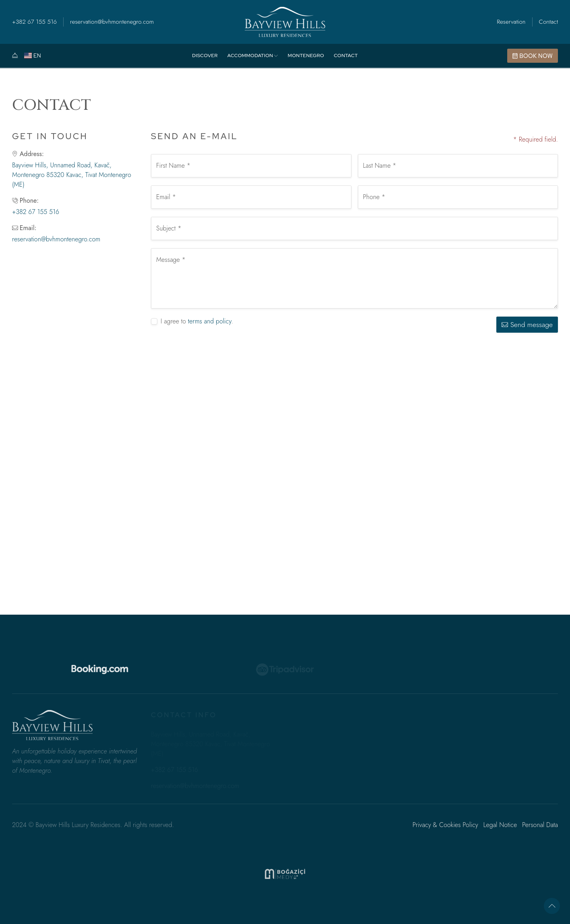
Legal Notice (500, 825)
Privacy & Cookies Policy (445, 825)
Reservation (511, 22)
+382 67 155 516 (34, 22)
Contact (548, 22)
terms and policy (210, 321)
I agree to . (197, 321)
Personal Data (540, 825)
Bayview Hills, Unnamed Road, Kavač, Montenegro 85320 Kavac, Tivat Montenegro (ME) (72, 175)
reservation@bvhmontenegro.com (112, 22)
